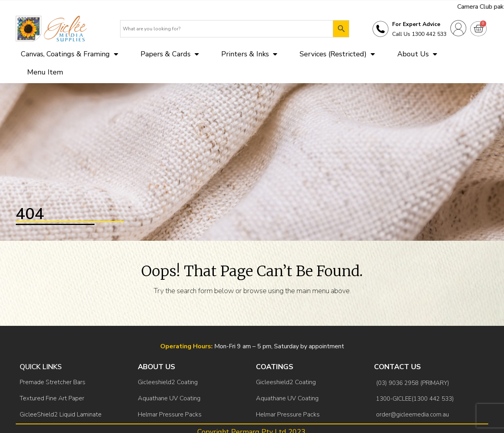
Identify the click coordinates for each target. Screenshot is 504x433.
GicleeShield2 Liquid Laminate (61, 414)
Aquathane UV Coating (169, 398)
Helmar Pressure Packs (170, 414)
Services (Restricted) (337, 54)
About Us (417, 54)
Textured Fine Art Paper (52, 398)
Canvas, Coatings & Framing (69, 54)
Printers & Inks (249, 54)
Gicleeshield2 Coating (168, 382)
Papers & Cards (170, 54)
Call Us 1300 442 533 (419, 34)
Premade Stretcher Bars (53, 382)
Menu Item (45, 72)
